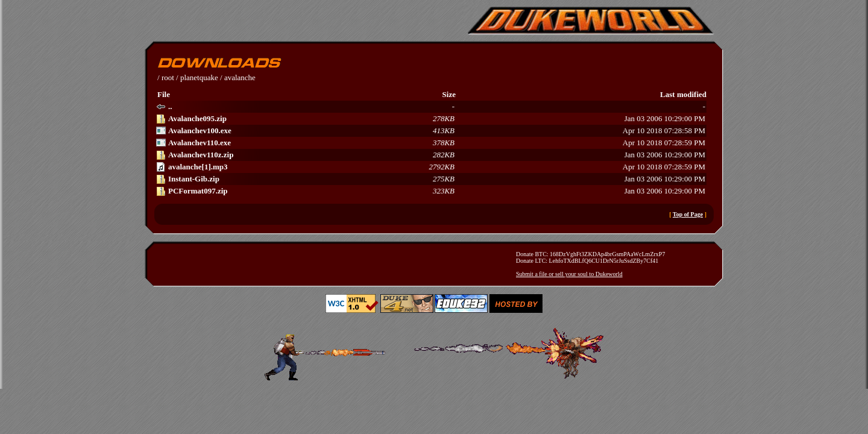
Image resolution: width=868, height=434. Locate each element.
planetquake (199, 77)
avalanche (240, 77)
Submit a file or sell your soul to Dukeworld (569, 274)
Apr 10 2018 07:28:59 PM (431, 143)
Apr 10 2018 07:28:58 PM (431, 131)
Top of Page (688, 214)
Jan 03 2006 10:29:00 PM (431, 119)
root (168, 77)
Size (449, 94)
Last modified (683, 94)
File (164, 94)
